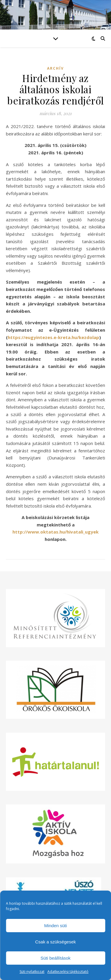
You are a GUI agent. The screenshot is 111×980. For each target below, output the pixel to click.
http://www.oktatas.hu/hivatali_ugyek (55, 532)
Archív (55, 68)
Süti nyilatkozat (32, 972)
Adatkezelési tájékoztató (68, 972)
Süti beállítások (56, 958)
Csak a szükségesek (56, 942)
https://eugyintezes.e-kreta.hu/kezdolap (53, 337)
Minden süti (55, 926)
